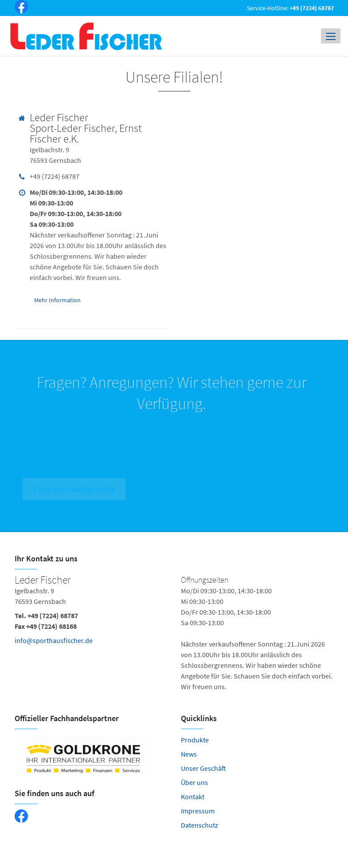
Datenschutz (199, 825)
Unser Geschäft (203, 768)
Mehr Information (57, 299)
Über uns (194, 782)
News (189, 754)
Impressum (198, 811)
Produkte (195, 740)
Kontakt (193, 797)
